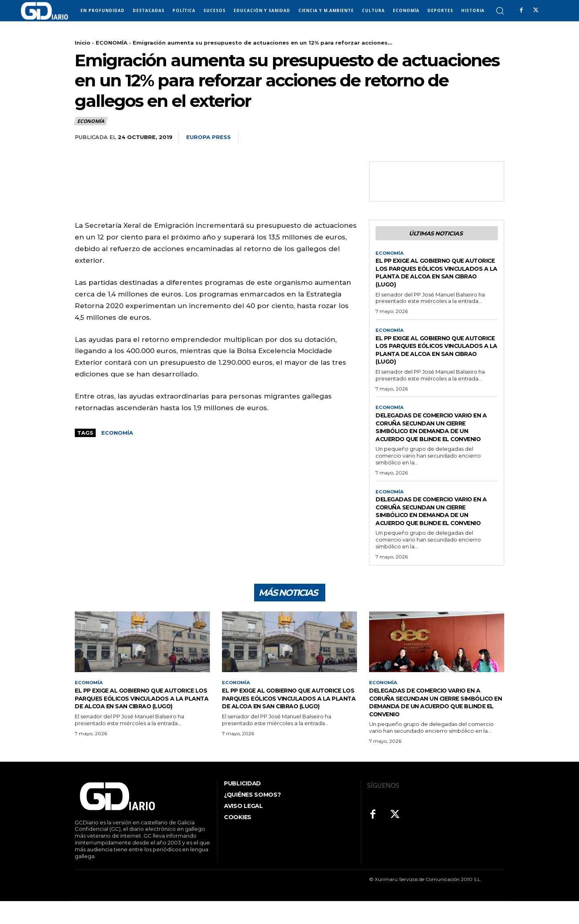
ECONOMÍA (112, 43)
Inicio (83, 43)
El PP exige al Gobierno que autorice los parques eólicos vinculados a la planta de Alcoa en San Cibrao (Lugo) (435, 274)
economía (117, 433)
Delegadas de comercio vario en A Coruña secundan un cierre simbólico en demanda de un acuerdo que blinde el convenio (435, 434)
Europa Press (208, 137)
